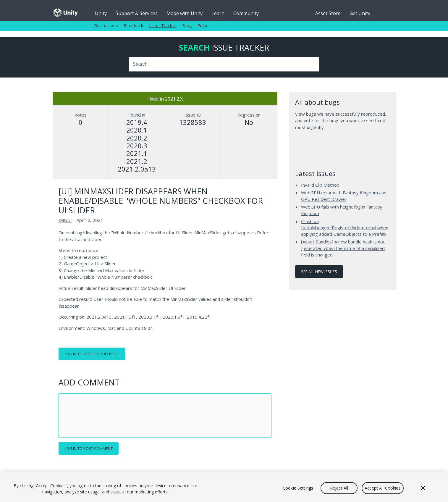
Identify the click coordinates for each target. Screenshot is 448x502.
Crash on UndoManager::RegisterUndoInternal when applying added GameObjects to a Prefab (345, 228)
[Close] (423, 488)
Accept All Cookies (383, 488)
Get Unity (360, 13)
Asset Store (328, 13)
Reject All (339, 488)
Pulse (203, 26)
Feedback (134, 26)
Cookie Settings (298, 488)
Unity (101, 13)
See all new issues (319, 272)
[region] (224, 487)
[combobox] (224, 64)
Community (246, 13)
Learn (218, 13)
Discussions (106, 26)
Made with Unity (185, 13)
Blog (187, 26)
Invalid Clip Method (320, 185)
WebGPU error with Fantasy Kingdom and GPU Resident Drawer (344, 196)
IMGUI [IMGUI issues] (65, 220)
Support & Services (137, 13)
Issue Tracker (163, 26)
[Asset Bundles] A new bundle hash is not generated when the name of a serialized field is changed (343, 248)
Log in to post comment (89, 448)
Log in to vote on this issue (92, 354)
